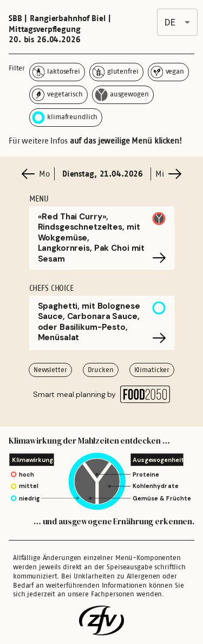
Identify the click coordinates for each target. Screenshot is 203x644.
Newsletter (50, 370)
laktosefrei (56, 72)
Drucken (101, 370)
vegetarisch (57, 95)
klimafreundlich (65, 118)
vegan (167, 72)
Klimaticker (152, 370)
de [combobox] (170, 22)
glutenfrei (115, 72)
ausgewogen (122, 95)
